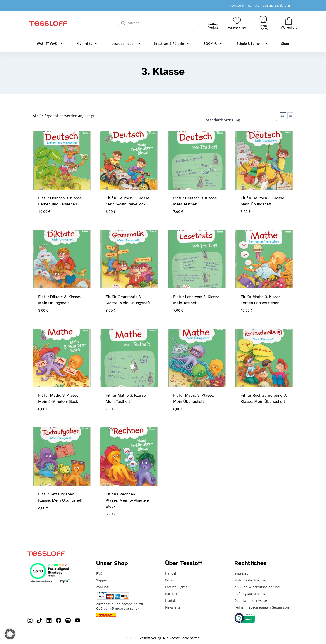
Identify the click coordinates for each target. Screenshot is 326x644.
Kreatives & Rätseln (172, 44)
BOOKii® (213, 44)
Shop (285, 44)
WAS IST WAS (49, 44)
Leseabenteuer (126, 44)
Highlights (87, 44)
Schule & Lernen (252, 44)
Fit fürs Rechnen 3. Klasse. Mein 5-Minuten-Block (128, 500)
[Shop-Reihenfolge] (242, 120)
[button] (10, 634)
